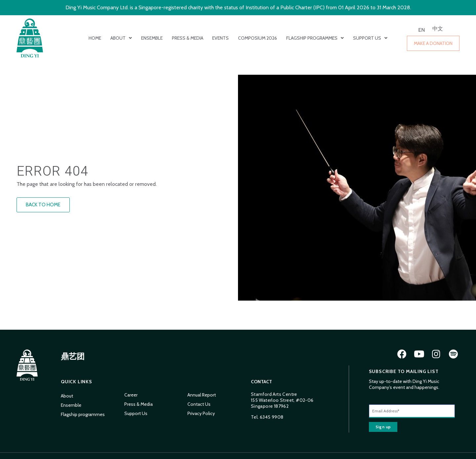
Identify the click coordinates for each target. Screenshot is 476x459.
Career (131, 395)
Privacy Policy (201, 413)
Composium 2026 (258, 38)
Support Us (370, 38)
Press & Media (188, 38)
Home (95, 38)
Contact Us (199, 404)
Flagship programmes (315, 38)
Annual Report (202, 395)
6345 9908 (272, 417)
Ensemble (152, 38)
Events (220, 38)
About (121, 38)
